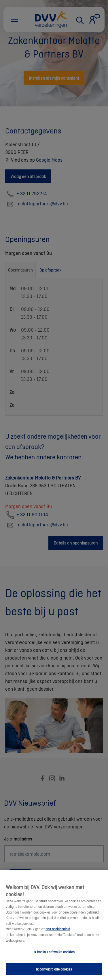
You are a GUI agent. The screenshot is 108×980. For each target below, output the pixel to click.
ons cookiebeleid (58, 934)
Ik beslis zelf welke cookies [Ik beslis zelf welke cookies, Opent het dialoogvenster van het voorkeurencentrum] (54, 957)
